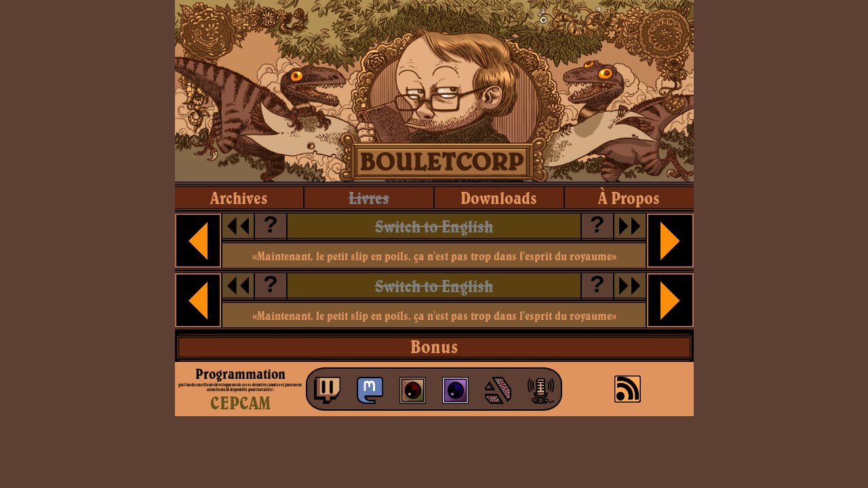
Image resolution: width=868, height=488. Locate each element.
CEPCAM (240, 403)
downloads (499, 198)
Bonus (434, 346)
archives (239, 198)
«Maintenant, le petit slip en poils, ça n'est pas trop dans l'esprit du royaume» (434, 256)
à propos (629, 198)
